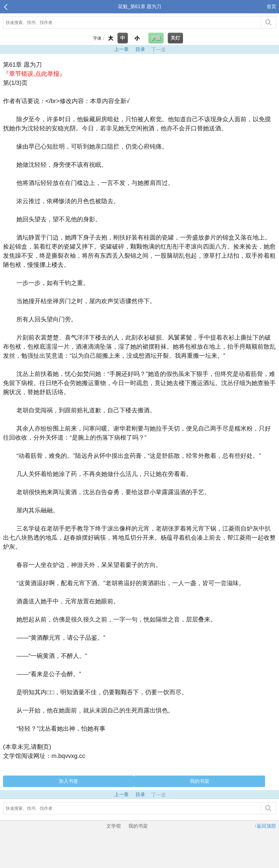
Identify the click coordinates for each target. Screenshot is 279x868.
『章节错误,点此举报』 (34, 74)
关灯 (175, 38)
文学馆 (114, 826)
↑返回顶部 (265, 826)
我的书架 (200, 781)
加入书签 (68, 781)
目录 (140, 49)
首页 (271, 7)
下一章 (158, 49)
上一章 (121, 49)
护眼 (156, 38)
